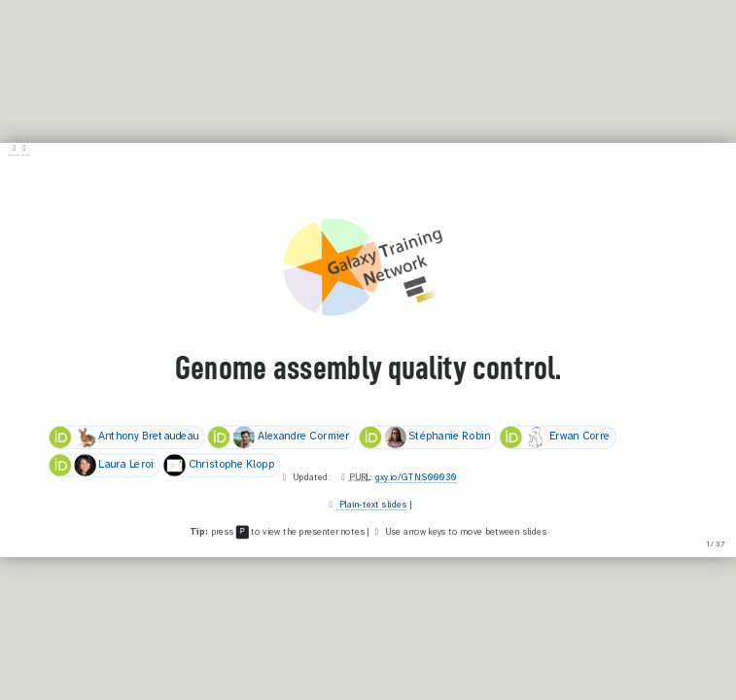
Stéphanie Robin (425, 437)
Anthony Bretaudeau (124, 437)
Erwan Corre (555, 437)
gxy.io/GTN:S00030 (416, 477)
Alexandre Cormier (279, 437)
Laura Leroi (102, 465)
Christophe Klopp (219, 465)
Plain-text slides (371, 505)
